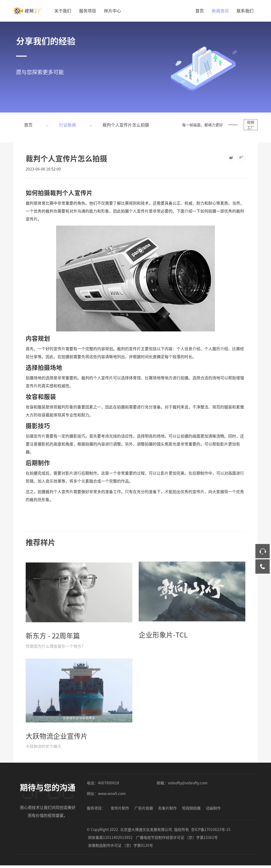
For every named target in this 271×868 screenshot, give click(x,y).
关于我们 (63, 11)
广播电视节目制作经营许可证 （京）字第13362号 (177, 837)
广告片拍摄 (144, 808)
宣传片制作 (120, 808)
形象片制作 (168, 808)
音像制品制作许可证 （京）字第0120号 (121, 845)
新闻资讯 (220, 11)
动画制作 (213, 808)
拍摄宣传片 (36, 436)
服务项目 (88, 11)
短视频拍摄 (191, 808)
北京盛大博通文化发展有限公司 (146, 829)
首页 (200, 11)
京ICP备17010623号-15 (211, 829)
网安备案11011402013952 (110, 837)
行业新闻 (67, 125)
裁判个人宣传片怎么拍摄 (126, 125)
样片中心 (112, 11)
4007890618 (109, 783)
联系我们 (245, 11)
